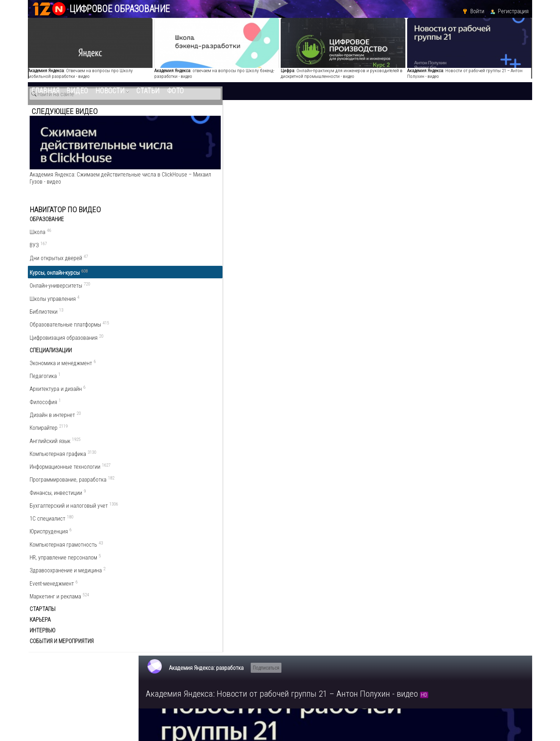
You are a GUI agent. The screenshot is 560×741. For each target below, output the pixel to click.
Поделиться (205, 371)
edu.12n (61, 685)
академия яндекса (172, 444)
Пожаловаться (256, 371)
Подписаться (266, 116)
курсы (253, 444)
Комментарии (169, 480)
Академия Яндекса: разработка (206, 116)
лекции (235, 444)
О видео (161, 372)
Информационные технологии (476, 409)
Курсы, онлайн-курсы (476, 391)
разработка (210, 444)
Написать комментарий (180, 493)
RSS (526, 494)
